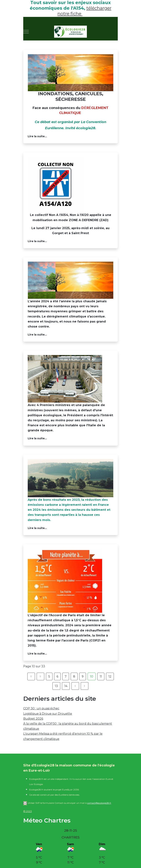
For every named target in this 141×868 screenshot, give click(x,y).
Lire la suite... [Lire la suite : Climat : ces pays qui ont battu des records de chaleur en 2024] (37, 335)
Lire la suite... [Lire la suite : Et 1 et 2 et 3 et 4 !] (37, 438)
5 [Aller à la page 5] (49, 676)
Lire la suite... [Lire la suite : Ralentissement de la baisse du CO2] (37, 528)
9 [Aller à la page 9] (83, 676)
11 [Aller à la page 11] (101, 676)
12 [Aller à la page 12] (110, 676)
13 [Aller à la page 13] (56, 686)
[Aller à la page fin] (85, 686)
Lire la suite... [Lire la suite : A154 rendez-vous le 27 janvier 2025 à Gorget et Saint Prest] (37, 241)
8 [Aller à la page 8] (74, 676)
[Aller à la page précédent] (40, 676)
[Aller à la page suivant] (75, 686)
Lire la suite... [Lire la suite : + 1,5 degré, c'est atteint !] (37, 654)
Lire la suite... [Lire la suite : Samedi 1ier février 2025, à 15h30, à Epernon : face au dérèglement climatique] (37, 136)
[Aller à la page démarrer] (31, 676)
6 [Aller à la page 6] (57, 676)
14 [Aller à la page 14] (66, 686)
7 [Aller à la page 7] (66, 676)
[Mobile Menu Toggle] (26, 32)
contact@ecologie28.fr (99, 803)
